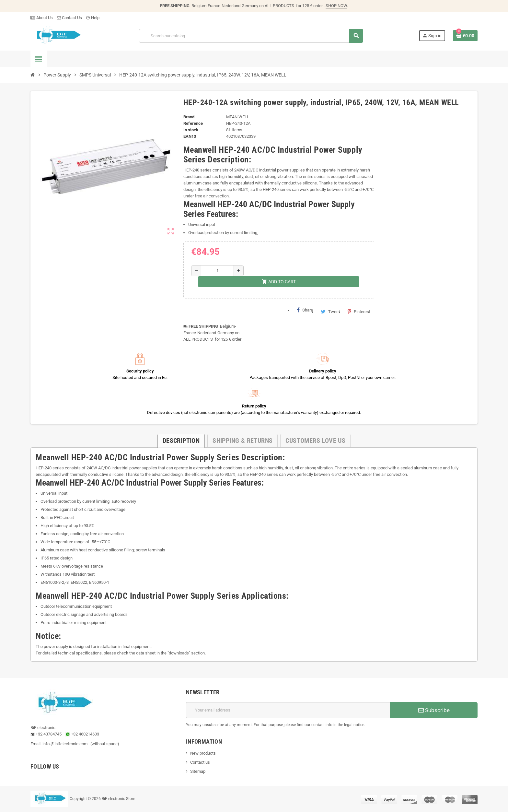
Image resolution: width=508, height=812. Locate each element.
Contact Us (69, 18)
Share (305, 310)
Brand (189, 117)
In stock (191, 130)
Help (93, 18)
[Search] (251, 36)
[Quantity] (217, 271)
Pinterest (359, 312)
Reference (193, 123)
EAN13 (190, 136)
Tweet (330, 312)
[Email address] (288, 710)
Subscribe (434, 710)
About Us (42, 18)
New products (203, 753)
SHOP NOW (336, 6)
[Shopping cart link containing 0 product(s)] (465, 36)
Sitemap (198, 771)
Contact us (200, 762)
